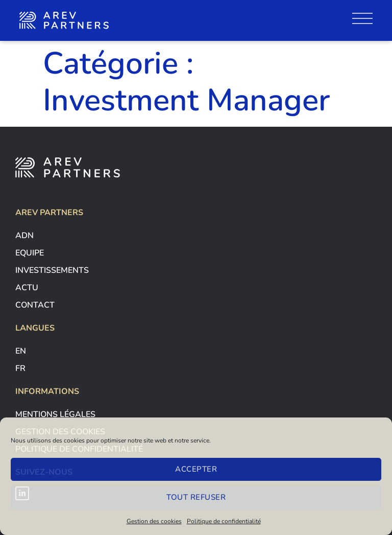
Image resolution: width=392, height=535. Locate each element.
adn (24, 236)
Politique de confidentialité (224, 521)
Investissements (52, 270)
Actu (27, 288)
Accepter (196, 469)
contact (35, 305)
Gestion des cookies (154, 521)
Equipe (30, 253)
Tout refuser (196, 497)
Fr (20, 368)
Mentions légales (55, 414)
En (21, 351)
